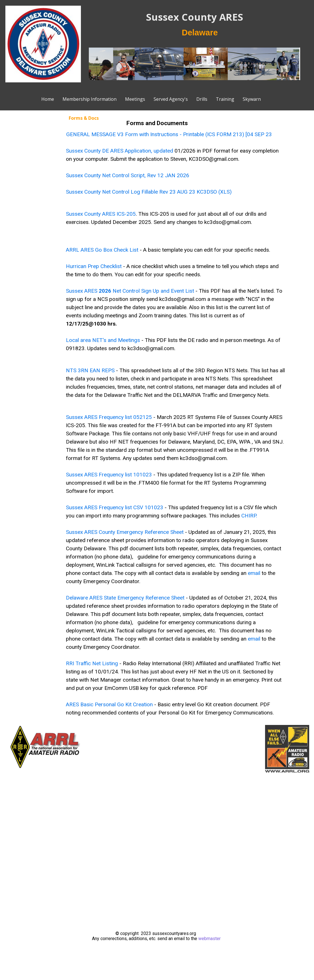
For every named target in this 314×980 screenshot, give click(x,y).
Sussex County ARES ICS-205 (101, 214)
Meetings (135, 99)
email (254, 573)
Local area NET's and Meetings (103, 340)
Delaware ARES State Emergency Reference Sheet (125, 598)
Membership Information (90, 99)
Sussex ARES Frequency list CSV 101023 (115, 507)
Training (225, 99)
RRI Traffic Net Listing (92, 663)
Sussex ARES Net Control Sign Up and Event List (130, 291)
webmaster (209, 939)
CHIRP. (249, 516)
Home (48, 99)
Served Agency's (171, 99)
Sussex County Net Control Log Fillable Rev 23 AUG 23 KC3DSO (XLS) (149, 192)
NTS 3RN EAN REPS (91, 370)
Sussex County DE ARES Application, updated (120, 151)
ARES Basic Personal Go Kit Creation (109, 704)
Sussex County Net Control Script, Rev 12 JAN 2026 (128, 175)
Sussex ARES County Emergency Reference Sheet (125, 532)
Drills (202, 99)
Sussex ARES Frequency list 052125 (109, 417)
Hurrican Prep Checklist (94, 266)
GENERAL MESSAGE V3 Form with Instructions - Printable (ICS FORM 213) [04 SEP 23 (169, 134)
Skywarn (252, 99)
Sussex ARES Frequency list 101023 (109, 475)
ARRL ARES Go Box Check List (102, 250)
